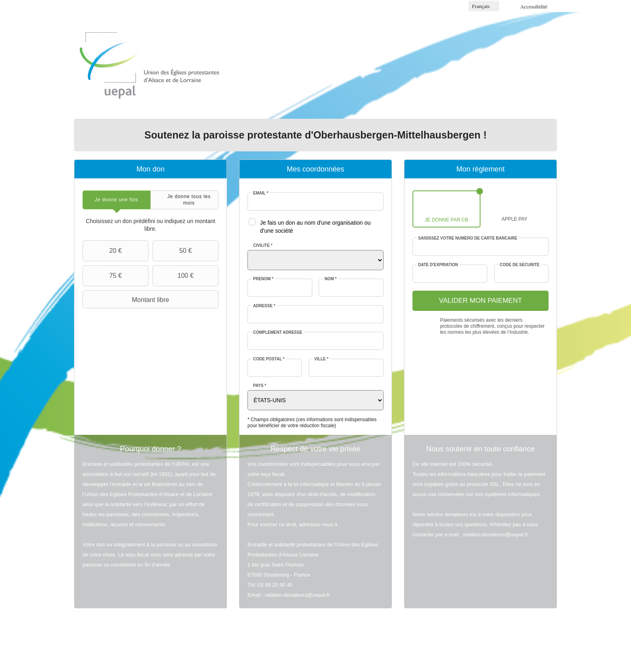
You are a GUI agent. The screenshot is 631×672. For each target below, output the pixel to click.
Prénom (263, 279)
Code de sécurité (520, 265)
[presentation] (117, 200)
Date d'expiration (438, 265)
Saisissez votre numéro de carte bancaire (468, 238)
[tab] (117, 200)
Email (261, 193)
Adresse (264, 306)
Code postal (269, 359)
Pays (260, 386)
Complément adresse (278, 332)
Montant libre (127, 300)
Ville (321, 359)
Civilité (263, 245)
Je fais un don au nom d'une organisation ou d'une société (315, 227)
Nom (330, 279)
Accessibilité (534, 7)
